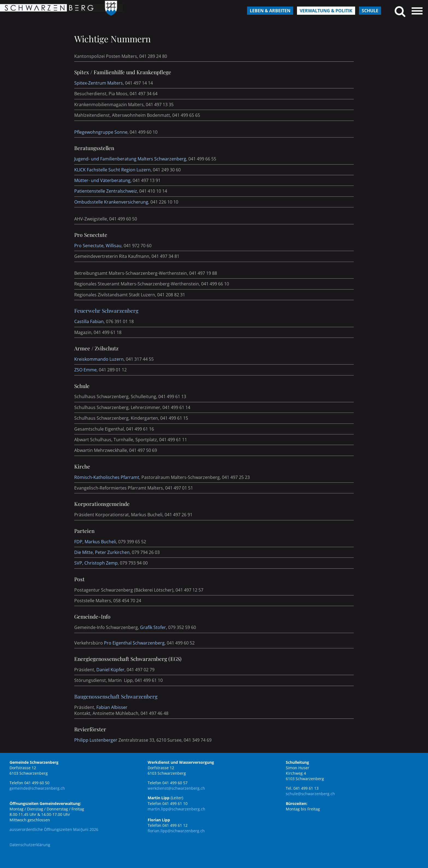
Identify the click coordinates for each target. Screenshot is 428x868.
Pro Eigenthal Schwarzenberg (134, 643)
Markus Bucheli (100, 542)
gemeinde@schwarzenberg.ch (37, 788)
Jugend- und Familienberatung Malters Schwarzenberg (130, 159)
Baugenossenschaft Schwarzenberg (116, 696)
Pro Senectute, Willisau (98, 246)
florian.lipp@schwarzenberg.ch (176, 831)
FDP (78, 542)
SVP (78, 563)
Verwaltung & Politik (326, 11)
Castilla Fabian (89, 321)
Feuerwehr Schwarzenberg (106, 311)
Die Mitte (84, 552)
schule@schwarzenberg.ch (310, 794)
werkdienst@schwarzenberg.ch (176, 788)
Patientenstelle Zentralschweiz (106, 191)
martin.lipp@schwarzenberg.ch (176, 809)
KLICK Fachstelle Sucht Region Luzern (112, 170)
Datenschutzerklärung (30, 845)
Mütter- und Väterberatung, (103, 180)
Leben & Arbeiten (270, 11)
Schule (370, 11)
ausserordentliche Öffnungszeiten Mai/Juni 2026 (54, 829)
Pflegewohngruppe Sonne (101, 132)
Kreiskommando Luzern (99, 359)
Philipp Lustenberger (96, 740)
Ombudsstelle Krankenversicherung (111, 202)
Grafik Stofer (153, 627)
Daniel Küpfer (110, 670)
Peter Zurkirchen (112, 552)
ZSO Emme (85, 370)
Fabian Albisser (112, 707)
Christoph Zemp (101, 563)
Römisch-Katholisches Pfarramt (107, 477)
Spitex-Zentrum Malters (99, 83)
